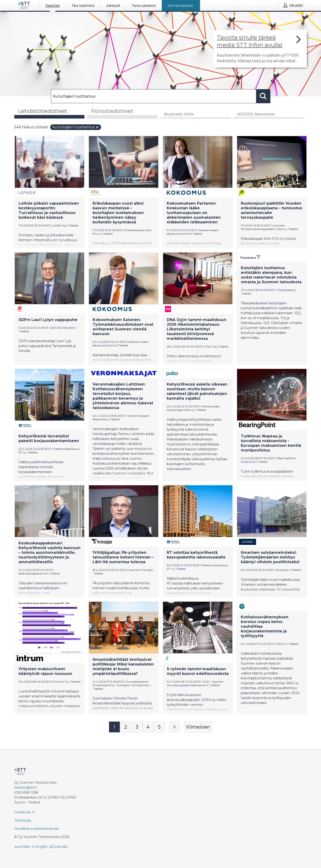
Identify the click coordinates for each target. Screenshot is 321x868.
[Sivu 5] (159, 727)
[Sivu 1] (114, 727)
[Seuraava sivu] (174, 727)
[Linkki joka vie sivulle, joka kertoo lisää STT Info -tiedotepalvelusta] (260, 49)
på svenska (59, 847)
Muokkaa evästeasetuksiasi (37, 829)
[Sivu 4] (148, 727)
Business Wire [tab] (179, 114)
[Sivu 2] (126, 727)
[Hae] (154, 96)
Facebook (22, 812)
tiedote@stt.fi (26, 788)
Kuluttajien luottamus (76, 127)
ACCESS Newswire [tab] (256, 114)
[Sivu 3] (137, 727)
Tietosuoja (23, 820)
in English (40, 847)
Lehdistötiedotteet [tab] (43, 111)
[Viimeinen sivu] (198, 727)
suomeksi (22, 847)
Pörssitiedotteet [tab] (112, 111)
